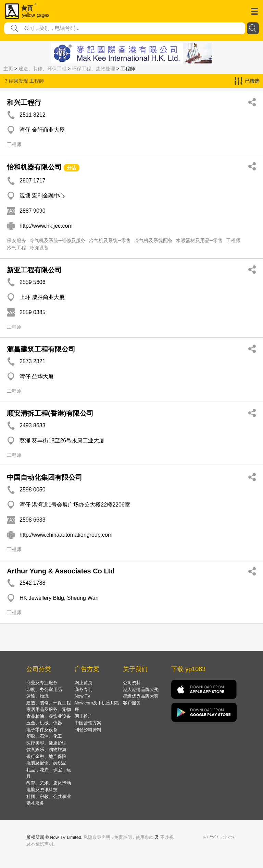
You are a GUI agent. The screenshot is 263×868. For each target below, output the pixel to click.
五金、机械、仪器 (44, 723)
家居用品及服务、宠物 (49, 709)
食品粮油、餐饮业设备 (49, 716)
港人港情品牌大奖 (141, 689)
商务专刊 (84, 689)
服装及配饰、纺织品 (46, 763)
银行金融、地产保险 (46, 756)
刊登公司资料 (88, 730)
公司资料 (132, 683)
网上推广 (84, 716)
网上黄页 (84, 683)
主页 (8, 69)
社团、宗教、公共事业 (49, 796)
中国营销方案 (88, 723)
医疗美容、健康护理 (46, 743)
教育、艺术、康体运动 (49, 783)
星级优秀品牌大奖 (141, 696)
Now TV (83, 696)
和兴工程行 (24, 103)
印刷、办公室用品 (44, 689)
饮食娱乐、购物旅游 (46, 750)
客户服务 (132, 703)
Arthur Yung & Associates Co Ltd (61, 571)
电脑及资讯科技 (42, 790)
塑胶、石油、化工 (44, 736)
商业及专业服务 (42, 683)
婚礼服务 (35, 803)
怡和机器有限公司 (34, 167)
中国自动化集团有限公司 (45, 477)
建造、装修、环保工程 (42, 69)
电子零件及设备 (42, 730)
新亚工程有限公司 (34, 270)
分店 (72, 168)
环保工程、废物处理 (93, 69)
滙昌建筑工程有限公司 (41, 349)
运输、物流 (37, 696)
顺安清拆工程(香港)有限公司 (50, 413)
